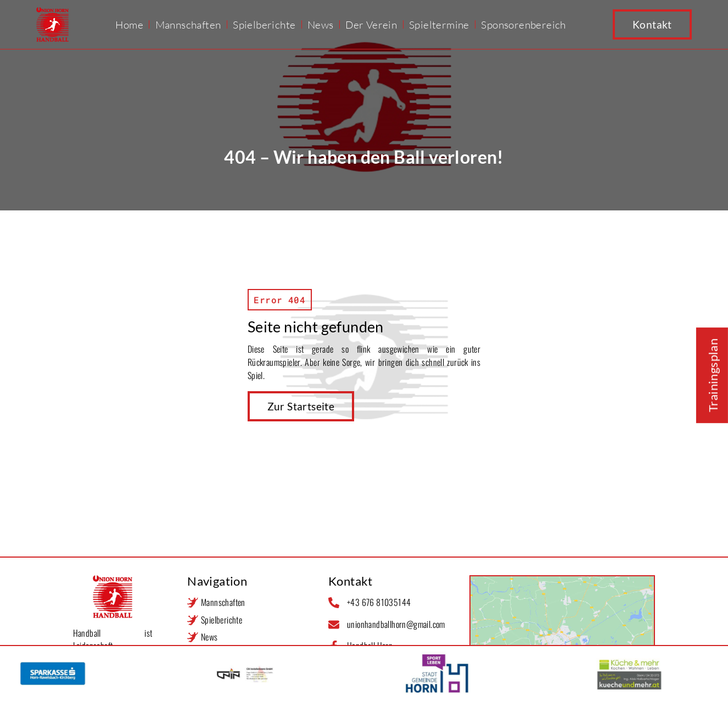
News (321, 25)
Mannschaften (188, 25)
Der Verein (371, 25)
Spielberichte (264, 25)
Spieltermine (439, 25)
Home (129, 25)
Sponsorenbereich (523, 25)
